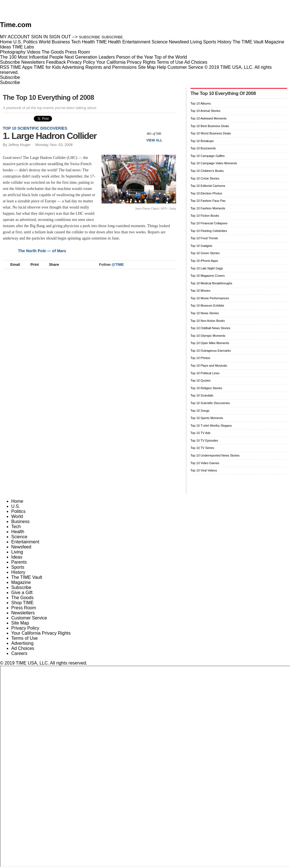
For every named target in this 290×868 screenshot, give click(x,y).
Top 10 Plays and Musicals (209, 366)
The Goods (22, 598)
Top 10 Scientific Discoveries (35, 128)
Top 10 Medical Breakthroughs (211, 283)
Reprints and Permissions (111, 67)
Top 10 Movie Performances (210, 298)
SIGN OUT (60, 37)
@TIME (118, 264)
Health (18, 532)
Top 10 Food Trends (204, 238)
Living (17, 552)
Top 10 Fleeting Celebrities (209, 231)
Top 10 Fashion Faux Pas (208, 201)
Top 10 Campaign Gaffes (207, 156)
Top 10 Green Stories (205, 253)
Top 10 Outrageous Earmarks (211, 351)
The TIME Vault (27, 577)
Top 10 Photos (200, 358)
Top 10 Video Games (205, 463)
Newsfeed (21, 547)
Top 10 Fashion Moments (208, 208)
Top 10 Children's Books (207, 171)
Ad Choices (198, 62)
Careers (19, 653)
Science (19, 537)
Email (13, 264)
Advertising (73, 67)
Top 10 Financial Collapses (209, 223)
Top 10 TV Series (202, 448)
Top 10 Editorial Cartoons (208, 186)
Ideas (17, 557)
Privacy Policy (81, 62)
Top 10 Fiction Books (205, 216)
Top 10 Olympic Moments (208, 336)
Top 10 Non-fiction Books (208, 321)
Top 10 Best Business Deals (210, 126)
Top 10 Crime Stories (205, 178)
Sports (18, 567)
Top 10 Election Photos (206, 193)
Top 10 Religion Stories (206, 388)
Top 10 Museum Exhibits (207, 305)
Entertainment (25, 542)
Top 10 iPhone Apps (204, 261)
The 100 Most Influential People (32, 57)
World (17, 516)
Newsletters (33, 62)
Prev (138, 133)
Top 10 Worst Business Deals (211, 133)
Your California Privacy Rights (126, 62)
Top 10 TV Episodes (204, 440)
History (18, 572)
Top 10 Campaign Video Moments (214, 163)
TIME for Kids (47, 67)
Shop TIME (23, 603)
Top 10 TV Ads (200, 433)
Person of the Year (135, 57)
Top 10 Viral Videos (204, 470)
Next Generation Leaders (90, 57)
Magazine (21, 582)
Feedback (56, 62)
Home (17, 501)
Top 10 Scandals (202, 395)
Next (170, 133)
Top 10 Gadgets (201, 246)
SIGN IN (40, 37)
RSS (5, 67)
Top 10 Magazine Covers (208, 276)
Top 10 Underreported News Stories (215, 455)
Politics (18, 511)
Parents (19, 562)
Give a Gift (22, 593)
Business (20, 522)
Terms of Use (170, 62)
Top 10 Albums (201, 103)
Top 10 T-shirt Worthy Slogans (211, 426)
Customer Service (185, 67)
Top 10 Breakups (202, 141)
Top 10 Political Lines (205, 373)
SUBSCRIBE (90, 37)
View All (154, 140)
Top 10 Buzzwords (203, 148)
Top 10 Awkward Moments (208, 118)
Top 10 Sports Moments (207, 418)
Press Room (24, 608)
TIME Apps (21, 67)
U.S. (16, 506)
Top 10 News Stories (205, 313)
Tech (16, 527)
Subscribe (10, 62)
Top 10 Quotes (201, 380)
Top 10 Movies (200, 291)
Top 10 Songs (200, 411)
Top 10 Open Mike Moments (210, 343)
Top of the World (171, 57)
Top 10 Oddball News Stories (210, 328)
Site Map (147, 67)
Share (51, 264)
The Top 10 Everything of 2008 (48, 97)
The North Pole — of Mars (42, 251)
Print (32, 264)
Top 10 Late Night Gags (207, 268)
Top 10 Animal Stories (205, 111)
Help (162, 67)
